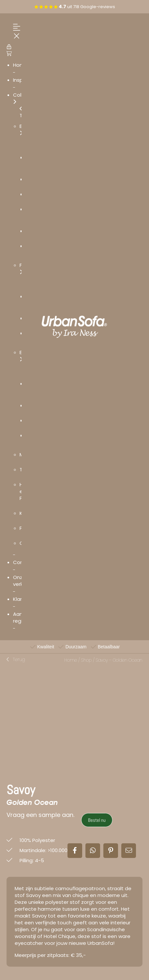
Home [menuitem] (20, 65)
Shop (86, 660)
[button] (16, 660)
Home (71, 660)
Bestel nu (97, 820)
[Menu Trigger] (15, 32)
